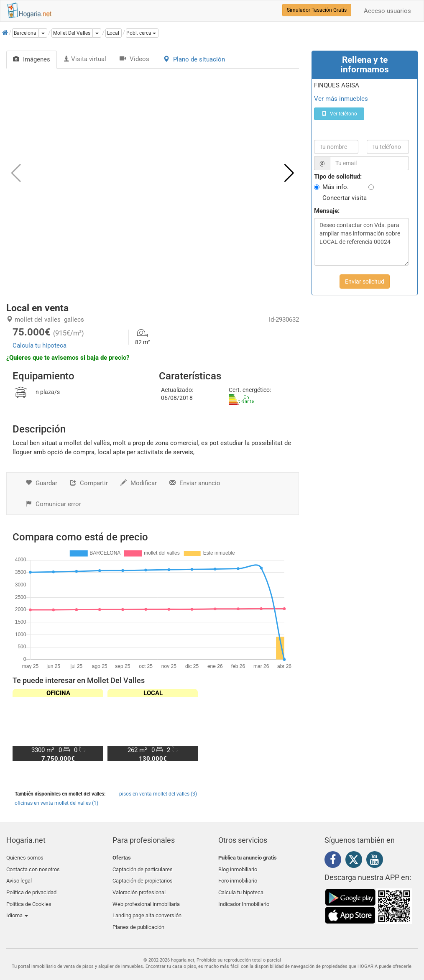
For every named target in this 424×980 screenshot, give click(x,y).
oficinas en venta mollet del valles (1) (56, 803)
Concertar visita (345, 198)
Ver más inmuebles (341, 99)
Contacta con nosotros (33, 868)
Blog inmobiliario (238, 868)
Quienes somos (25, 858)
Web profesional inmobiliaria (146, 897)
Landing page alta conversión (147, 907)
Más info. (336, 187)
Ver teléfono (339, 114)
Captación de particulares (143, 868)
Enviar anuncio (195, 483)
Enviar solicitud (365, 281)
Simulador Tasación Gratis (317, 10)
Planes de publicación (138, 917)
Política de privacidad (31, 887)
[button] (142, 33)
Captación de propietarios (143, 877)
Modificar (139, 483)
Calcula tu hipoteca (40, 345)
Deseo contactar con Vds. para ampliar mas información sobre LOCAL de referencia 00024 (361, 242)
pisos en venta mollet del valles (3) (158, 794)
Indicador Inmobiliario (244, 897)
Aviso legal (19, 877)
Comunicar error (53, 504)
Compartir (89, 483)
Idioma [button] (17, 907)
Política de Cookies (29, 897)
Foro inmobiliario (238, 877)
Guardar (41, 483)
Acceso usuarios (387, 11)
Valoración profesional (139, 887)
